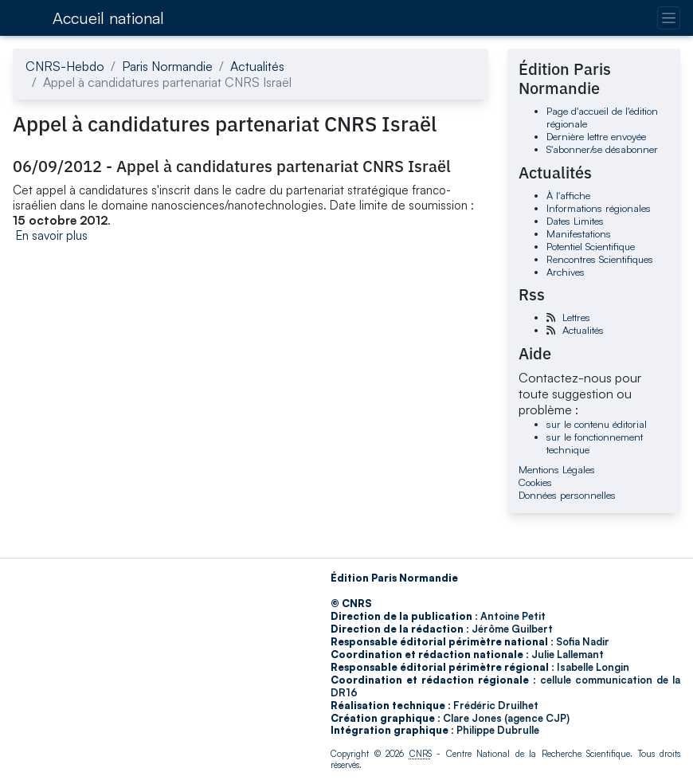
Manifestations (579, 233)
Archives (566, 272)
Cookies (535, 482)
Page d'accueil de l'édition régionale (602, 117)
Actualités (257, 66)
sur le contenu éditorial (597, 424)
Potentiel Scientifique (591, 246)
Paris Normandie (167, 66)
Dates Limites (575, 221)
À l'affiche (568, 195)
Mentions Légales (557, 469)
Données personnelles (567, 495)
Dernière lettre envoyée (596, 136)
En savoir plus (52, 235)
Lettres (576, 317)
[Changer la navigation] (669, 18)
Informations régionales (599, 208)
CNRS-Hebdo (65, 66)
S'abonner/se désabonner (602, 149)
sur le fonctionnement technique (595, 443)
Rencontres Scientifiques (600, 259)
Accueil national (108, 18)
